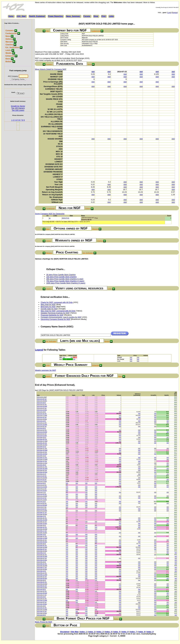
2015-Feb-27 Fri (41, 553)
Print (104, 16)
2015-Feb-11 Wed (42, 575)
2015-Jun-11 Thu (42, 423)
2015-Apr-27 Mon (42, 481)
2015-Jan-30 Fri (41, 589)
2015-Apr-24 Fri (41, 483)
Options (9, 39)
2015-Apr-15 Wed (42, 496)
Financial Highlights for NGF (52, 315)
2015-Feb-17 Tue (42, 567)
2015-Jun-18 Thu (42, 414)
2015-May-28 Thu (42, 439)
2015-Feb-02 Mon (42, 588)
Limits (8, 50)
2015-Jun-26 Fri (41, 403)
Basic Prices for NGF (44, 622)
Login (169, 13)
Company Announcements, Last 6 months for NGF (61, 317)
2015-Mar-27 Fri (41, 516)
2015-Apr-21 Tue (42, 489)
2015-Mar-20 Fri (41, 525)
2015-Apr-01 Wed (42, 511)
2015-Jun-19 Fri (41, 412)
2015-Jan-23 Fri (41, 597)
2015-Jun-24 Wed (42, 406)
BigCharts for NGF (48, 307)
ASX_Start (21, 16)
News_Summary (73, 16)
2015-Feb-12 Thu (42, 573)
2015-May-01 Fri (41, 474)
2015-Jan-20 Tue (42, 602)
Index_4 (108, 632)
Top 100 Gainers (18, 108)
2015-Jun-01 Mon (42, 436)
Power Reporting (56, 16)
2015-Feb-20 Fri (41, 562)
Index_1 (83, 632)
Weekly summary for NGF (45, 370)
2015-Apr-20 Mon (42, 490)
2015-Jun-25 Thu (42, 404)
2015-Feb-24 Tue (42, 558)
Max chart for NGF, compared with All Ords (58, 311)
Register (175, 13)
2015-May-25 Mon (42, 445)
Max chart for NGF (48, 304)
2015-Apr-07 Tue (42, 507)
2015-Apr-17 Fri (41, 492)
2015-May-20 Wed (42, 450)
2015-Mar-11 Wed (42, 538)
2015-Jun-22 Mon (42, 410)
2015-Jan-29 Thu (42, 591)
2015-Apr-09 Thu (42, 503)
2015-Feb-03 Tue (42, 586)
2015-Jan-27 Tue (42, 595)
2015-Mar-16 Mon (42, 533)
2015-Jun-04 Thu (42, 430)
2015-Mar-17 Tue (42, 531)
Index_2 (92, 632)
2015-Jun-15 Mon (42, 419)
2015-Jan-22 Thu (42, 599)
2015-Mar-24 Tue (42, 522)
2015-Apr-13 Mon (42, 500)
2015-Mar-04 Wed (42, 547)
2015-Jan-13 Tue (42, 611)
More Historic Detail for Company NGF (51, 69)
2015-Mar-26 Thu (42, 518)
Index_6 (125, 632)
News (8, 36)
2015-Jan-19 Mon (42, 604)
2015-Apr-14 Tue (42, 498)
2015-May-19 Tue (42, 452)
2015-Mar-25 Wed (42, 520)
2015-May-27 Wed (42, 441)
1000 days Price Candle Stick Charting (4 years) (66, 283)
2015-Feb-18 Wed (42, 566)
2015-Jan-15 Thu (42, 608)
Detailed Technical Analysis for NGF (55, 313)
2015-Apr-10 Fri (41, 501)
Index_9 (150, 632)
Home (11, 16)
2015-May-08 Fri (41, 465)
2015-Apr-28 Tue (42, 479)
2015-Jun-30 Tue (42, 399)
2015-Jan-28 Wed (42, 593)
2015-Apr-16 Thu (42, 494)
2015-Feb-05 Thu (42, 582)
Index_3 (100, 632)
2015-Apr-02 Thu (42, 509)
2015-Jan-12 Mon (42, 613)
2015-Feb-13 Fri (41, 571)
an (50, 218)
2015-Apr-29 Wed (42, 478)
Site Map (75, 632)
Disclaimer (65, 632)
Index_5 (117, 632)
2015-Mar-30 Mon (42, 514)
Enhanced (10, 56)
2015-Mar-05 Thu (42, 545)
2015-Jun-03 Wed (42, 432)
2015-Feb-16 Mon (42, 569)
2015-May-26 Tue (42, 443)
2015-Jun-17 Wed (42, 415)
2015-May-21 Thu (42, 448)
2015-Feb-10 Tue (42, 577)
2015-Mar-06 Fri (41, 544)
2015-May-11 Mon (42, 463)
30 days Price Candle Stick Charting (61, 275)
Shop (96, 16)
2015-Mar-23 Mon (42, 523)
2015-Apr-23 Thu (42, 485)
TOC (47, 31)
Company (10, 30)
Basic (8, 59)
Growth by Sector (18, 106)
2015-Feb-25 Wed (42, 556)
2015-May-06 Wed (42, 468)
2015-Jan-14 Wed (42, 609)
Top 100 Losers (18, 110)
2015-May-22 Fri (41, 447)
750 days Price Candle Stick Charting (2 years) (65, 281)
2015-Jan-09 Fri (41, 615)
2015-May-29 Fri (41, 437)
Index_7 (133, 632)
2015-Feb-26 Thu (42, 555)
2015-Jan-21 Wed (42, 600)
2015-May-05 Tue (42, 470)
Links (111, 16)
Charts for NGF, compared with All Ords (57, 302)
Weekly (9, 53)
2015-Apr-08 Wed (42, 505)
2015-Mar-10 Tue (42, 540)
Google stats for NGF (49, 309)
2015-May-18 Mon (42, 454)
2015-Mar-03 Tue (42, 549)
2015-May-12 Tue (42, 461)
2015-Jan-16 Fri (41, 606)
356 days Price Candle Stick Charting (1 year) (65, 279)
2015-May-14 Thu (42, 458)
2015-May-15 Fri (41, 456)
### (93, 72)
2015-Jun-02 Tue (42, 434)
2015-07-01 (65, 218)
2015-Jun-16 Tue (42, 417)
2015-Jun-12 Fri (41, 421)
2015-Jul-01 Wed (42, 397)
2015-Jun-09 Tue (42, 426)
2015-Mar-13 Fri (41, 534)
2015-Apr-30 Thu (42, 476)
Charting (9, 44)
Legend (39, 350)
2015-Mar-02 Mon (42, 551)
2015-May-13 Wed (42, 459)
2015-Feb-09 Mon (42, 578)
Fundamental (11, 33)
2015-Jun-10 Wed (42, 425)
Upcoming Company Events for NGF (55, 319)
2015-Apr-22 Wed (42, 487)
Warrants (9, 42)
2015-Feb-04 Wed (42, 584)
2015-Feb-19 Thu (42, 564)
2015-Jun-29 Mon (42, 401)
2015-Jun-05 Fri (41, 428)
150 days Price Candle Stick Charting (61, 277)
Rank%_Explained (37, 16)
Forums (87, 16)
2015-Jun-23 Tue (42, 408)
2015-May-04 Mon (42, 472)
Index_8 (142, 632)
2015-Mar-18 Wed (42, 529)
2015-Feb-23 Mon (42, 560)
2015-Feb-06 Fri (41, 580)
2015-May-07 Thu (42, 467)
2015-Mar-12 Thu (42, 536)
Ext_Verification (12, 47)
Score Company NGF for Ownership (50, 214)
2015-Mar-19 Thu (42, 527)
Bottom (9, 61)
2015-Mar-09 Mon (42, 542)
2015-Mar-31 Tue (42, 512)
